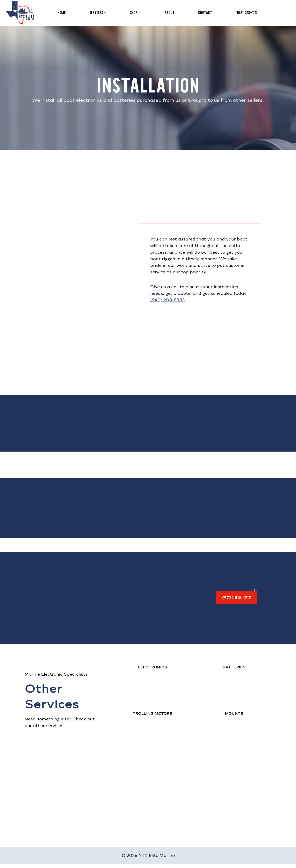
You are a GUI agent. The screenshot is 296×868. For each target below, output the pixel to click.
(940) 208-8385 (168, 300)
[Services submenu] (105, 12)
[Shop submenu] (140, 12)
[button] (236, 598)
